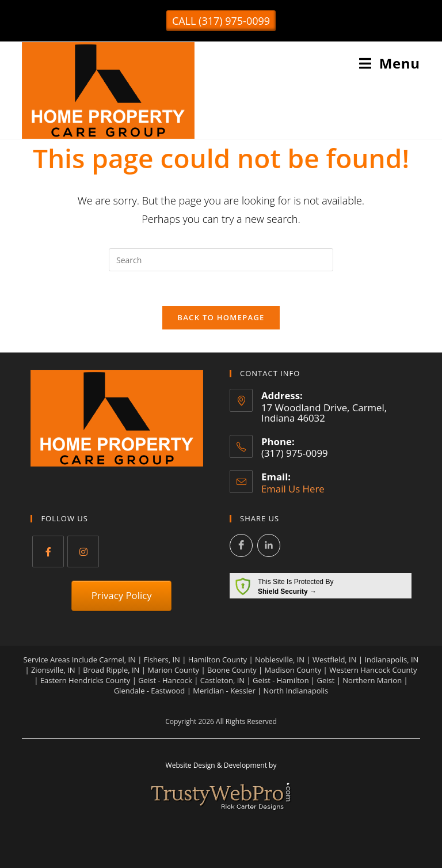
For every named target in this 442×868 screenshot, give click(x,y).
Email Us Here (293, 489)
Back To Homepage (221, 317)
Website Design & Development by (221, 765)
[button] (221, 21)
